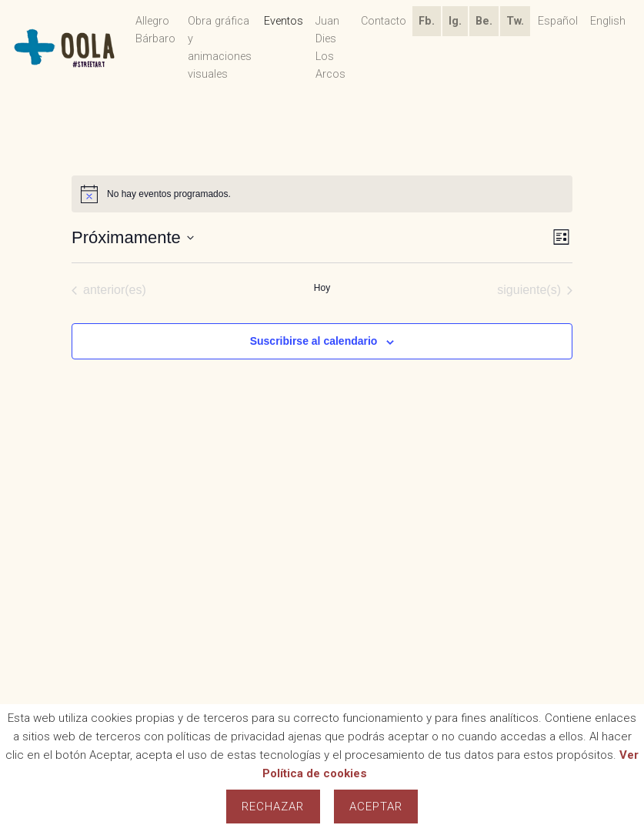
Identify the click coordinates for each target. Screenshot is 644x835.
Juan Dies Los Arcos (330, 48)
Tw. (515, 21)
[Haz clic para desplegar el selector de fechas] (133, 237)
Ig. (455, 21)
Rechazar (273, 807)
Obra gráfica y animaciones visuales (220, 48)
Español (558, 21)
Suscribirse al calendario (314, 341)
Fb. (427, 21)
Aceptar (376, 807)
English (608, 21)
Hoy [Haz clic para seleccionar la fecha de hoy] (322, 288)
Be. (484, 21)
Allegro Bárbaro (155, 30)
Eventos (284, 21)
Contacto (384, 21)
